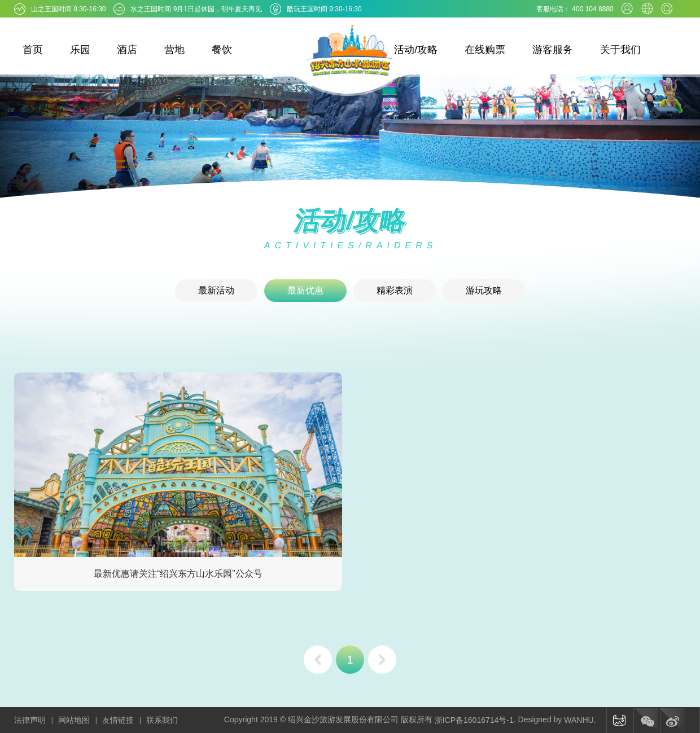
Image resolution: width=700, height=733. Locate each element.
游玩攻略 (484, 290)
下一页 (382, 660)
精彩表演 (395, 290)
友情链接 (118, 720)
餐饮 (222, 50)
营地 (174, 50)
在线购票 (485, 50)
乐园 (80, 50)
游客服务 (553, 50)
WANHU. (580, 720)
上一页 (318, 660)
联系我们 (162, 720)
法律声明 (30, 720)
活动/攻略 (416, 50)
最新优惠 (305, 290)
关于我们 (620, 50)
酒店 (127, 50)
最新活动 (216, 290)
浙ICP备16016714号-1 (474, 720)
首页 (33, 50)
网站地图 (74, 720)
